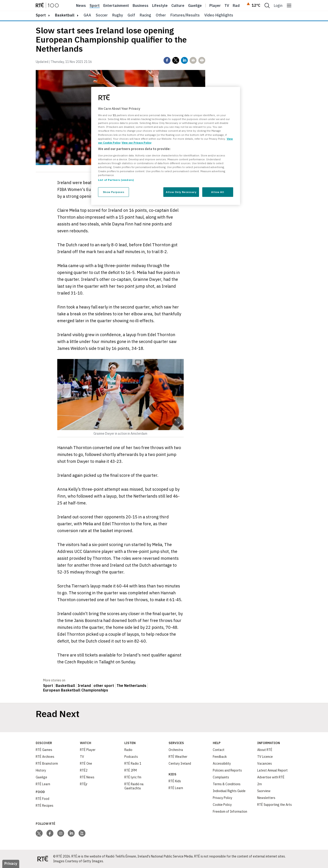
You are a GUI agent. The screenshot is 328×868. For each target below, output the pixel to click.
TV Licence (265, 757)
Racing (145, 15)
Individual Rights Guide (229, 791)
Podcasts (131, 757)
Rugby (118, 15)
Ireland (84, 686)
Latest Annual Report (272, 770)
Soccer (102, 15)
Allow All (218, 192)
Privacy (11, 863)
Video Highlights (219, 15)
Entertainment (116, 5)
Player (215, 5)
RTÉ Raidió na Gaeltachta (134, 786)
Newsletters (266, 798)
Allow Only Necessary (181, 192)
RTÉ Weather (178, 757)
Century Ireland (180, 764)
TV (82, 757)
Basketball (65, 15)
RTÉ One (86, 764)
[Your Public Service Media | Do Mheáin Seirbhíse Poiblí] (43, 859)
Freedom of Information (230, 812)
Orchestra (176, 750)
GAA (87, 15)
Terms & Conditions (227, 784)
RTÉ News (87, 777)
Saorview (264, 791)
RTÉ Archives (45, 757)
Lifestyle (160, 5)
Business (141, 5)
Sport (95, 5)
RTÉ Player (88, 750)
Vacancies (265, 764)
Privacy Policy (223, 798)
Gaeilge (195, 5)
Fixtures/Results (185, 15)
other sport (104, 686)
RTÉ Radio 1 (133, 764)
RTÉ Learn (43, 784)
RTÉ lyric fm (133, 777)
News (81, 5)
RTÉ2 (84, 770)
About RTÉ (265, 750)
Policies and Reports (227, 770)
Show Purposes (113, 192)
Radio (238, 5)
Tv (227, 5)
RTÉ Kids (175, 781)
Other (161, 15)
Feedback (220, 757)
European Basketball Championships (76, 690)
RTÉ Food (42, 799)
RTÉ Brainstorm (47, 764)
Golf (131, 15)
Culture (178, 5)
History (41, 770)
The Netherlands (131, 686)
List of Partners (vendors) (116, 180)
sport (41, 15)
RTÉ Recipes (45, 806)
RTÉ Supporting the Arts (275, 805)
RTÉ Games (44, 750)
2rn (260, 784)
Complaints (221, 777)
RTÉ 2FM (131, 770)
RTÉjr (84, 784)
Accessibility (222, 764)
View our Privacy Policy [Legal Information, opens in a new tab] (137, 143)
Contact (219, 750)
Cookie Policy (222, 805)
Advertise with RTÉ (271, 777)
